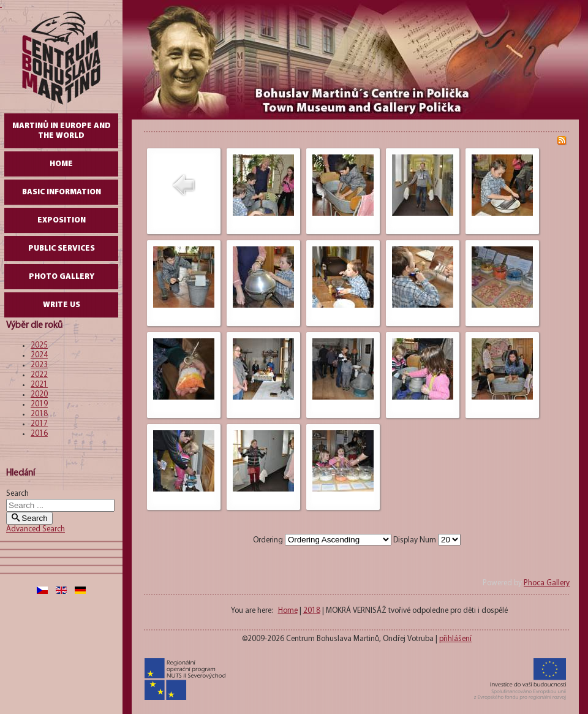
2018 (39, 414)
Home (61, 164)
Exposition (62, 220)
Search (17, 494)
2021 (39, 385)
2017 (39, 424)
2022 (39, 375)
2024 (39, 355)
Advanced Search (36, 529)
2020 (39, 394)
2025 (39, 345)
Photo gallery (62, 277)
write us (62, 305)
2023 (39, 365)
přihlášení (455, 639)
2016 (39, 434)
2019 (39, 404)
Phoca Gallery (547, 583)
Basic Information (62, 192)
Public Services (62, 249)
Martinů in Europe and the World (62, 131)
